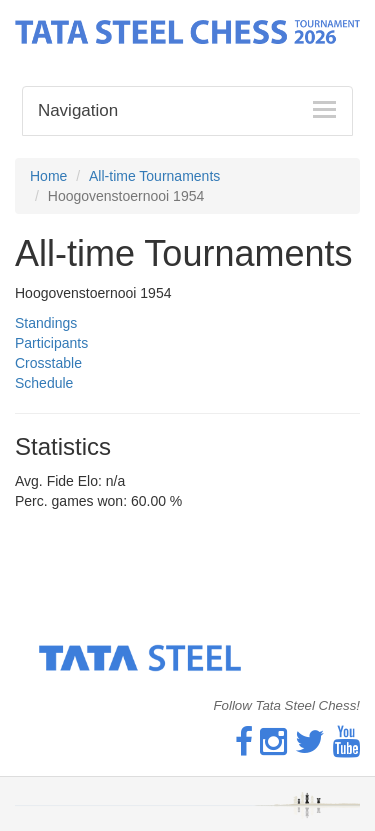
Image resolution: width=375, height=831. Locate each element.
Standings (46, 323)
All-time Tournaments (154, 176)
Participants (51, 343)
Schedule (44, 383)
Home (48, 176)
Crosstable (48, 363)
